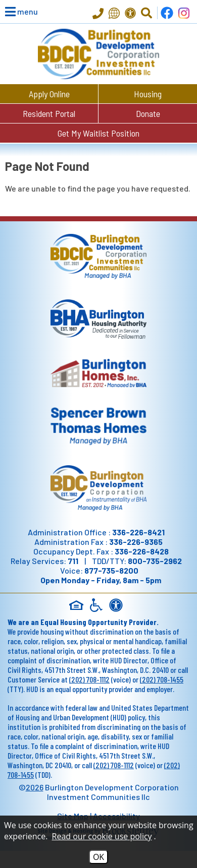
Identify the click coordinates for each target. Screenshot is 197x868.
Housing (148, 94)
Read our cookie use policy (102, 836)
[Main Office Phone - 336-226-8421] (98, 14)
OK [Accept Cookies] (98, 857)
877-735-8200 (111, 570)
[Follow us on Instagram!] (184, 13)
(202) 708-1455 (162, 679)
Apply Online (49, 94)
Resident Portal (49, 113)
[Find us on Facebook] (167, 13)
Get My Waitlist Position (98, 133)
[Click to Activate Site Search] (146, 13)
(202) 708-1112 (89, 679)
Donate (148, 113)
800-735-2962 (155, 561)
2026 (35, 787)
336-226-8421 (138, 532)
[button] (15, 12)
